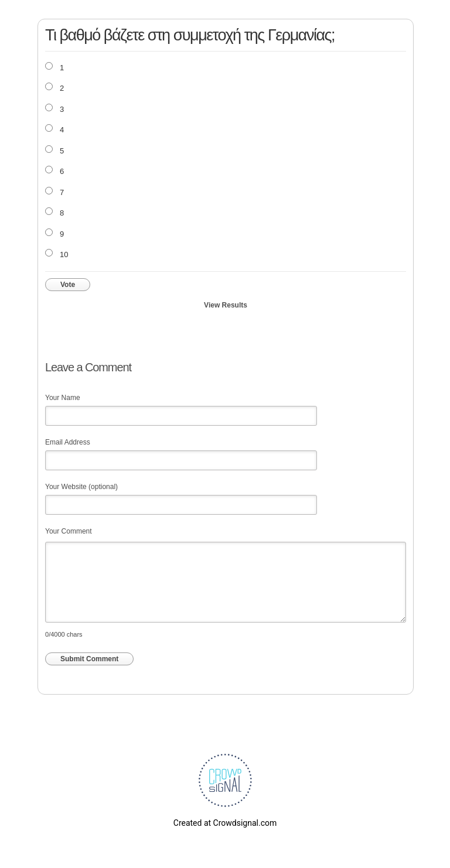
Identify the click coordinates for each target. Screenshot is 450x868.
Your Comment (69, 531)
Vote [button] (68, 285)
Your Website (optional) (81, 487)
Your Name (63, 398)
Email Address (68, 442)
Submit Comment (89, 659)
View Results (226, 305)
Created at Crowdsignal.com (225, 823)
